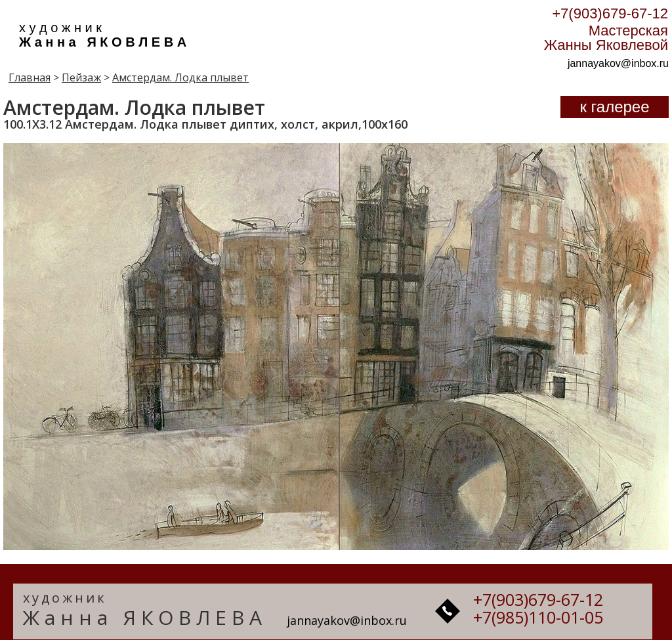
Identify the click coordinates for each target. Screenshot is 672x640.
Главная (30, 77)
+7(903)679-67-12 (610, 13)
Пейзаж (81, 77)
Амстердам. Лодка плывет (180, 77)
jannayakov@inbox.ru (618, 63)
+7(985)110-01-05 (538, 617)
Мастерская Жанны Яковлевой (606, 38)
